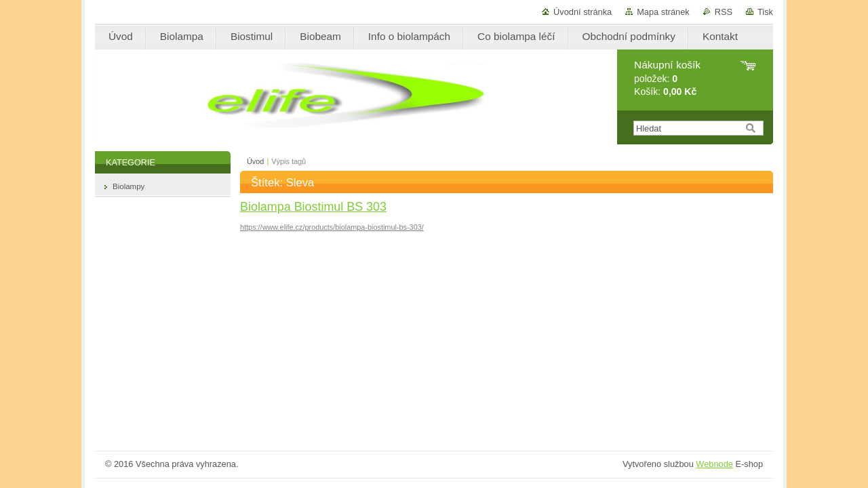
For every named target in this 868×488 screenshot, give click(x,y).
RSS (724, 12)
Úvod (255, 161)
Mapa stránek (663, 12)
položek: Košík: (667, 78)
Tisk (765, 12)
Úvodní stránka (583, 12)
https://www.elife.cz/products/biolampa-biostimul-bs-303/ (332, 227)
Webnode (714, 464)
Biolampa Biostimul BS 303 (313, 207)
